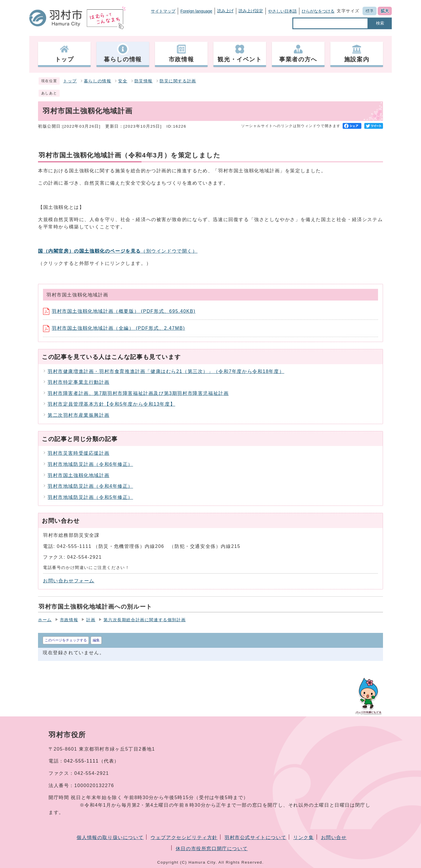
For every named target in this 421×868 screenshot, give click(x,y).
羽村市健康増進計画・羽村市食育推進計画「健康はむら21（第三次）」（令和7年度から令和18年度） (166, 371)
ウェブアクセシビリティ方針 (184, 837)
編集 (96, 640)
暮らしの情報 (98, 81)
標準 (370, 11)
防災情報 (144, 81)
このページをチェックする (66, 640)
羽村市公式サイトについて (255, 837)
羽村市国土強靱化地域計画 (78, 475)
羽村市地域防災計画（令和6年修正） (90, 464)
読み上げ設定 (251, 11)
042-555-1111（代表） (92, 761)
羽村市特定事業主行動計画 (78, 382)
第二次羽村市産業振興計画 (78, 415)
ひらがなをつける (318, 11)
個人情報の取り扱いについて (110, 837)
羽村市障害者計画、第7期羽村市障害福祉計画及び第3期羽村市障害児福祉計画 (138, 393)
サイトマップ (163, 11)
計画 (91, 620)
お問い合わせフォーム (69, 581)
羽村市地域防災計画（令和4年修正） (90, 486)
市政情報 (69, 620)
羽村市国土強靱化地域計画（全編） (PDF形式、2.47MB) (114, 328)
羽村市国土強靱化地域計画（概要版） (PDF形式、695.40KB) (119, 311)
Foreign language (196, 11)
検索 (380, 23)
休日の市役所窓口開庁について (212, 849)
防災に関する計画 (178, 81)
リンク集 (303, 837)
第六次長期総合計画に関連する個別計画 (145, 620)
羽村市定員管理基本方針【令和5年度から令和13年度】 (111, 404)
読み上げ (225, 11)
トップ (70, 81)
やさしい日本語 (282, 11)
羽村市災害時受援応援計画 (78, 453)
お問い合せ (334, 837)
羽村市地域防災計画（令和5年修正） (90, 497)
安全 (123, 81)
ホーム (45, 620)
